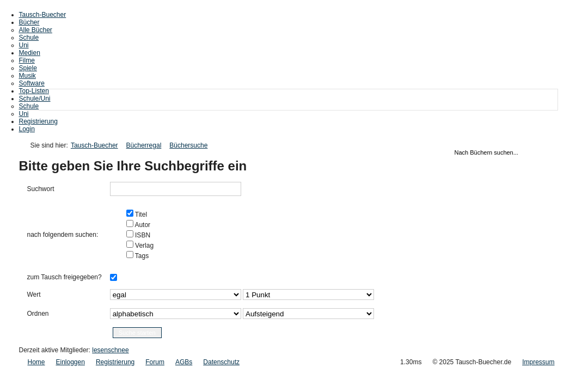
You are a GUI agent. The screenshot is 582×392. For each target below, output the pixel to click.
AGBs (184, 362)
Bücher (29, 22)
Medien (30, 53)
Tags (141, 256)
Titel (140, 215)
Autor (142, 225)
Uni (24, 45)
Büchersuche (188, 145)
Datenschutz (221, 362)
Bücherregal (144, 145)
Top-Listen (34, 91)
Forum (155, 362)
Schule (29, 38)
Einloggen (71, 362)
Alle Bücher (36, 30)
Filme (27, 60)
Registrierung (38, 121)
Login (27, 129)
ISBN (142, 235)
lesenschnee (110, 350)
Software (32, 83)
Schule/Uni (35, 99)
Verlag (143, 246)
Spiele (28, 68)
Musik (27, 76)
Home (36, 362)
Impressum (538, 362)
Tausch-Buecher (43, 15)
